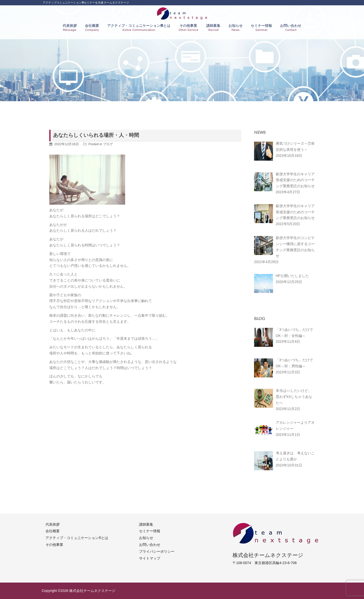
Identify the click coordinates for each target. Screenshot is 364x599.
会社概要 (92, 28)
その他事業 (188, 28)
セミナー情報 (261, 28)
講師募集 (213, 28)
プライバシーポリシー (157, 551)
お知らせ (236, 28)
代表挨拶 (70, 28)
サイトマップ (150, 558)
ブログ (108, 144)
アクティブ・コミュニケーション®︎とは (139, 28)
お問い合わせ (291, 28)
